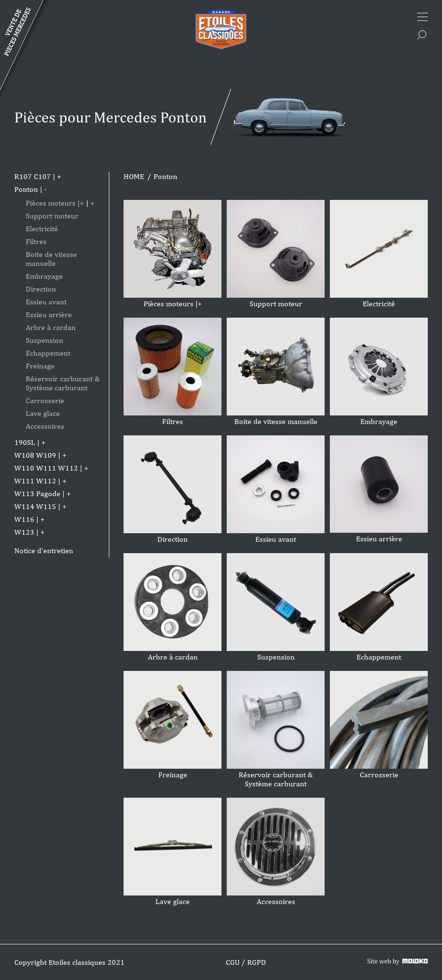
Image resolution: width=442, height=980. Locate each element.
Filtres (36, 241)
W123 (24, 532)
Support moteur (52, 216)
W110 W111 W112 (46, 468)
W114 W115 (35, 506)
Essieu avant (46, 302)
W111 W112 (35, 481)
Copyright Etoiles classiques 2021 (69, 962)
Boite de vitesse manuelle (51, 259)
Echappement (48, 353)
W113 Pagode (37, 494)
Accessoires (45, 426)
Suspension (44, 340)
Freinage (40, 366)
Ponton (26, 189)
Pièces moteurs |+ (55, 203)
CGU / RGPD (246, 962)
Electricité (42, 229)
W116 (24, 519)
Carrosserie (45, 400)
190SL (25, 442)
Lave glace (43, 413)
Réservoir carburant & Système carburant (63, 383)
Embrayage (44, 276)
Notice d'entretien (44, 551)
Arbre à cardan (51, 327)
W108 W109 (35, 455)
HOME (134, 176)
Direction (41, 289)
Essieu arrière (49, 315)
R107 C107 (33, 176)
